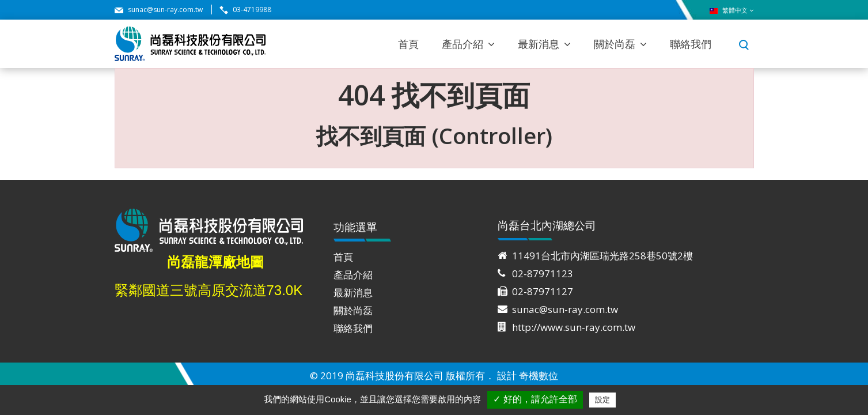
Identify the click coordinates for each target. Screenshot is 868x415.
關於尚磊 (615, 44)
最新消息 (539, 44)
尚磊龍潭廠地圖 (215, 262)
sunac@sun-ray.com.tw (165, 10)
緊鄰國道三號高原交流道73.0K (209, 290)
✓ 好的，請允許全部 (535, 399)
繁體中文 (731, 10)
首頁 (408, 44)
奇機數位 (539, 376)
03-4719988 (252, 10)
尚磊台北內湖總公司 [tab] (547, 229)
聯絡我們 (691, 44)
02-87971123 (543, 273)
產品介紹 (463, 44)
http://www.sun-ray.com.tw (574, 327)
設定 (602, 400)
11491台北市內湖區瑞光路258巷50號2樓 (602, 256)
